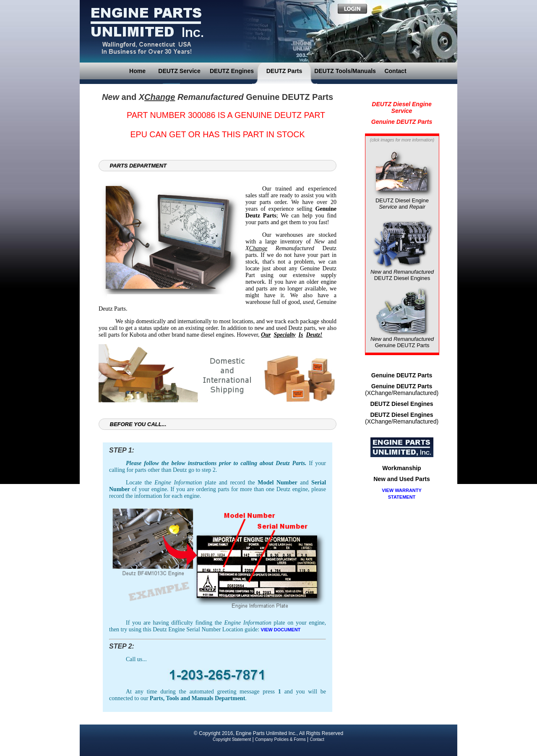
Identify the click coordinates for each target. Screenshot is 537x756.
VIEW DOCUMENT (281, 630)
